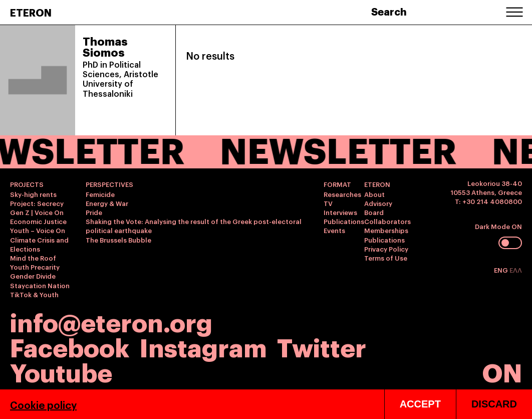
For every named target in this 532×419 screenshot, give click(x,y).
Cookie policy (43, 411)
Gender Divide (33, 276)
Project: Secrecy (37, 203)
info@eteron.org (111, 321)
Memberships (386, 230)
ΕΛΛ (516, 270)
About (374, 194)
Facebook (70, 346)
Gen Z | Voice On (37, 212)
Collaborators (387, 221)
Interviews (340, 212)
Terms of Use (386, 258)
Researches (342, 194)
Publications (344, 221)
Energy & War (107, 203)
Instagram (203, 346)
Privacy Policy (386, 249)
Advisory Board (378, 207)
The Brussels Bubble (118, 240)
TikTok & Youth (34, 294)
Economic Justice (38, 221)
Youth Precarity (35, 267)
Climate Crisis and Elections (39, 244)
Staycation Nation (40, 285)
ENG (502, 270)
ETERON (31, 12)
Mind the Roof (33, 258)
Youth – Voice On (38, 230)
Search (389, 11)
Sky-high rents (33, 194)
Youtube (61, 371)
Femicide (100, 194)
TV (328, 203)
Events (334, 230)
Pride (94, 212)
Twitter (322, 346)
